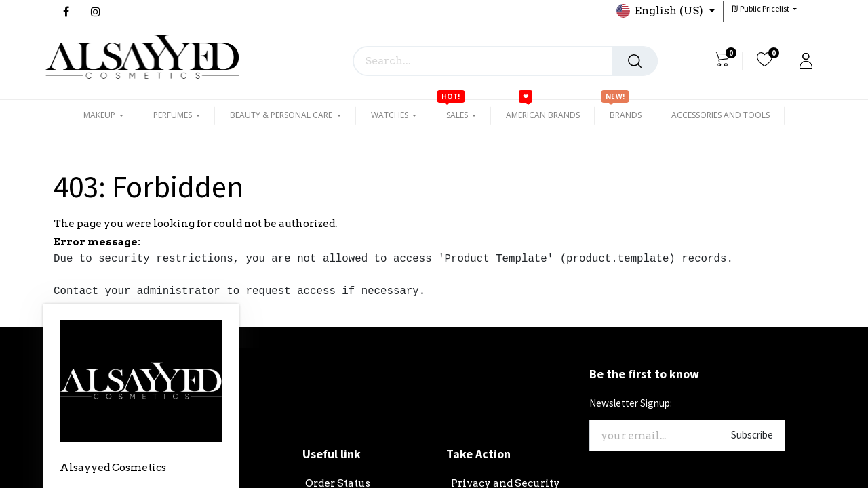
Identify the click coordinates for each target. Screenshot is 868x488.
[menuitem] (543, 115)
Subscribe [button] (752, 435)
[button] (764, 8)
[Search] (635, 61)
